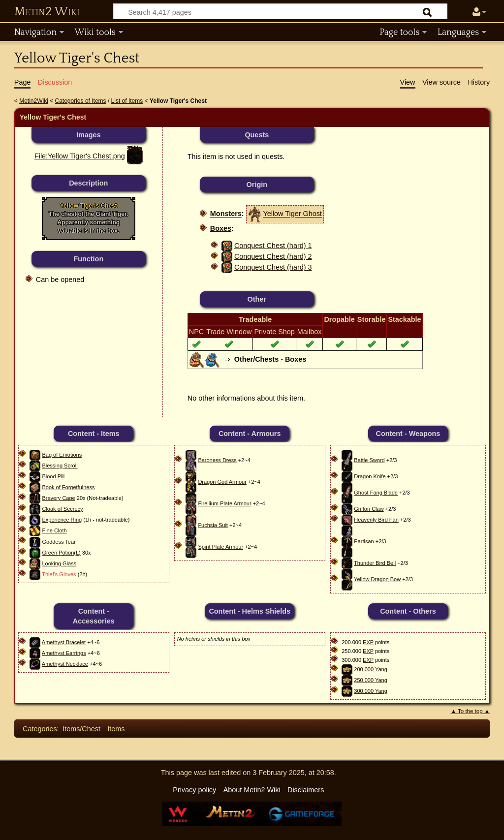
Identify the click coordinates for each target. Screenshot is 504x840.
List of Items (127, 101)
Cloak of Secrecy (62, 509)
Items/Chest (81, 729)
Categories (40, 729)
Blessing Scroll (60, 466)
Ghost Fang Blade (376, 493)
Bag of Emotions (62, 455)
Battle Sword (369, 460)
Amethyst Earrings (64, 653)
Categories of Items (81, 101)
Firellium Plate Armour (224, 503)
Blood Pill (53, 476)
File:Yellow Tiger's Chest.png (80, 156)
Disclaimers (306, 790)
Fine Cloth (54, 530)
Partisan (364, 541)
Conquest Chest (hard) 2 (273, 256)
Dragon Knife (370, 476)
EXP (368, 642)
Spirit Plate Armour (220, 547)
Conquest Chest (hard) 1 (273, 246)
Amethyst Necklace (65, 664)
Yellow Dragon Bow (377, 579)
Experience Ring (62, 520)
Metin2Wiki (34, 101)
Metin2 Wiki (47, 12)
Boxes (221, 228)
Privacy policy (194, 790)
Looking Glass (59, 563)
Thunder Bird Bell (375, 563)
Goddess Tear (59, 541)
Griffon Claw (369, 509)
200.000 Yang (371, 669)
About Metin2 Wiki (252, 790)
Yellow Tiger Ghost (292, 214)
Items (116, 729)
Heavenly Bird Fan (376, 520)
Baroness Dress (217, 460)
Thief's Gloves (59, 574)
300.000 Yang (371, 691)
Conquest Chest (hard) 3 (273, 267)
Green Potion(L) (61, 553)
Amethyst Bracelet (64, 642)
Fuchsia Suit (213, 525)
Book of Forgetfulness (68, 487)
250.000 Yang (371, 680)
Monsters (226, 214)
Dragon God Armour (222, 482)
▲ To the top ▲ (471, 711)
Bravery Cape (58, 498)
